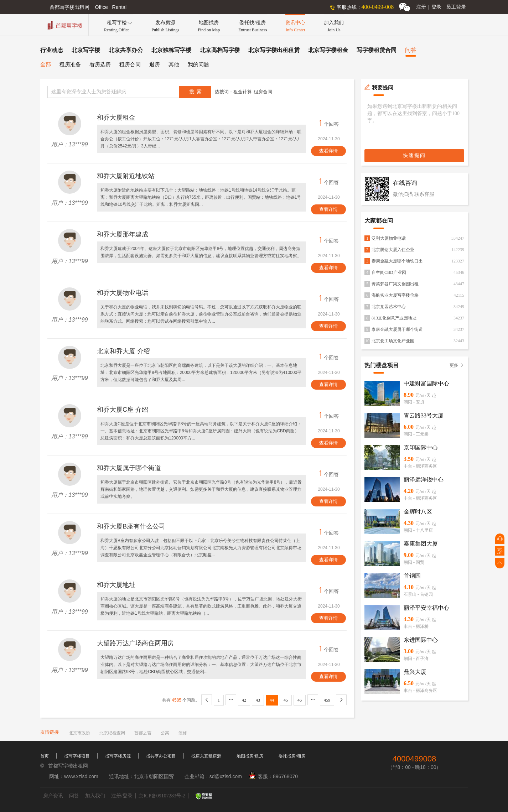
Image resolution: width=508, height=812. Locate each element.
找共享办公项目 (161, 756)
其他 (174, 64)
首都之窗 (143, 733)
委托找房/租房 (292, 756)
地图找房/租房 (250, 756)
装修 (183, 733)
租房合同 (130, 64)
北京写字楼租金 (328, 50)
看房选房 (100, 64)
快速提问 (414, 155)
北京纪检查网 (112, 733)
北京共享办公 (126, 50)
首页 (45, 756)
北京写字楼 (86, 50)
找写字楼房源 (118, 756)
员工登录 (456, 7)
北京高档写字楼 (220, 50)
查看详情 (328, 151)
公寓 (165, 733)
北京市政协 (79, 733)
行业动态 (52, 50)
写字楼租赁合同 (377, 50)
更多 (457, 365)
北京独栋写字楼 (171, 50)
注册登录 (429, 7)
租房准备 (70, 64)
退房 (155, 64)
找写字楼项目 (77, 756)
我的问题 (198, 64)
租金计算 (243, 92)
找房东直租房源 (206, 756)
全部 (46, 64)
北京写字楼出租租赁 (274, 50)
